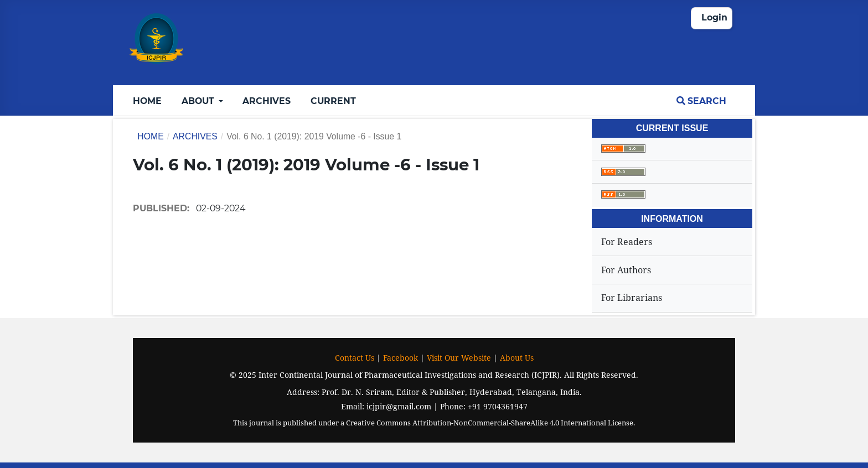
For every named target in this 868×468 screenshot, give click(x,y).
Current (333, 101)
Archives (267, 101)
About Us (517, 358)
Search (701, 101)
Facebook (401, 358)
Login (714, 17)
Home (147, 101)
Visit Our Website (459, 358)
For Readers (627, 242)
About (199, 101)
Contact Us (355, 358)
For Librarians (632, 298)
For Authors (626, 270)
